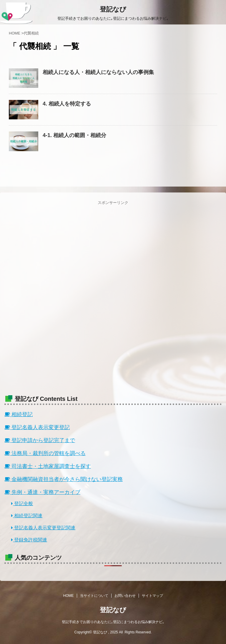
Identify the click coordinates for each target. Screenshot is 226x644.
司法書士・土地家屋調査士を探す (48, 466)
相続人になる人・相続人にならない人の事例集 (98, 72)
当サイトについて (94, 596)
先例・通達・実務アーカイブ (42, 492)
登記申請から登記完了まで (40, 440)
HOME (69, 596)
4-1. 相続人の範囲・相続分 (74, 135)
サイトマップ (152, 596)
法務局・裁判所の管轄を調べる (45, 453)
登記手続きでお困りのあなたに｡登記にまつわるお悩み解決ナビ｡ (113, 622)
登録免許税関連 (29, 540)
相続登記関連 (27, 516)
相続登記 (19, 414)
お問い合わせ (125, 596)
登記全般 (22, 504)
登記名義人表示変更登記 (37, 427)
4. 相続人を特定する (67, 104)
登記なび (113, 9)
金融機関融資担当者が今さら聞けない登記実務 (64, 479)
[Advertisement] (113, 296)
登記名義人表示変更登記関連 (43, 528)
